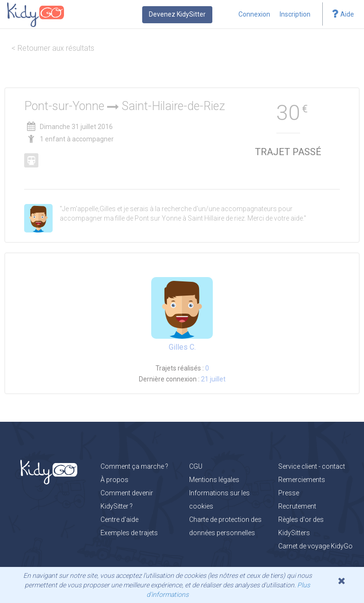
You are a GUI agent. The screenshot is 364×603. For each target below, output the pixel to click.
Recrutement (297, 506)
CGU (196, 466)
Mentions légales (214, 480)
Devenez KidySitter (177, 14)
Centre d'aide (119, 520)
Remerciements (302, 480)
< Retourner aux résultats (53, 48)
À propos (114, 480)
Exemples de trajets (129, 533)
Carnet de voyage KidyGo (315, 546)
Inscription (295, 14)
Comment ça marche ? (134, 466)
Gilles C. (182, 347)
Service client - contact (312, 466)
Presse (289, 493)
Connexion (254, 14)
